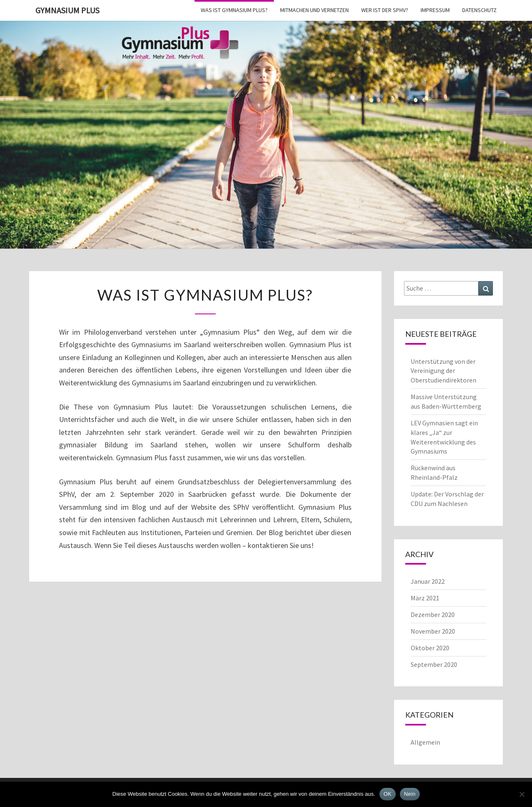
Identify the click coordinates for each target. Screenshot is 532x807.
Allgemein (425, 742)
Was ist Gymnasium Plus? (234, 10)
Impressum (435, 10)
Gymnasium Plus (67, 10)
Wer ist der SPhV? (385, 10)
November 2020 (433, 631)
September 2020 (434, 664)
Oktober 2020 (430, 648)
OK (388, 794)
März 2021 (425, 598)
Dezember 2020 (433, 615)
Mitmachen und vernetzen (314, 10)
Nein (410, 794)
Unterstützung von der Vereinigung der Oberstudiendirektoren (443, 371)
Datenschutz (479, 10)
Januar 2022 (428, 581)
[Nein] (522, 794)
